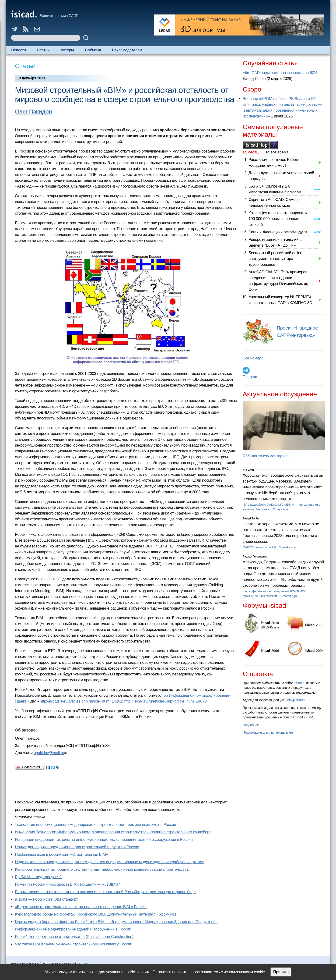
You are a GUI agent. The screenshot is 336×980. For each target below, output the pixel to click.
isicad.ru (299, 683)
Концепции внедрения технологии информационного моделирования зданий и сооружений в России (104, 840)
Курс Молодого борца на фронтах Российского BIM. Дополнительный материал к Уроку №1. (96, 914)
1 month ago (288, 596)
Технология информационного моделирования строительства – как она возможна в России (95, 825)
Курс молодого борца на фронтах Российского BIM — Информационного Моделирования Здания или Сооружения (116, 922)
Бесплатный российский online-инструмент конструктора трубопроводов (276, 259)
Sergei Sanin (251, 518)
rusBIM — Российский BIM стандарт (46, 899)
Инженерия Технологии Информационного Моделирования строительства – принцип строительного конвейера (113, 832)
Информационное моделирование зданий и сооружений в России (73, 929)
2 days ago (280, 509)
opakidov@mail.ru (49, 753)
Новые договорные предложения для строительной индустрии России (77, 847)
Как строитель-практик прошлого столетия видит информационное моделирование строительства (102, 869)
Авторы (67, 50)
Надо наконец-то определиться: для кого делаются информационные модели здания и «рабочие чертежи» (110, 862)
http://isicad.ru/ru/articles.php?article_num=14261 (81, 701)
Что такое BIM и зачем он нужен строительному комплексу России (74, 944)
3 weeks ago (287, 547)
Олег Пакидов (33, 112)
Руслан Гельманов (255, 557)
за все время (277, 152)
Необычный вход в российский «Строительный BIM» (61, 854)
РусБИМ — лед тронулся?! (39, 877)
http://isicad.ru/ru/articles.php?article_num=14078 (165, 701)
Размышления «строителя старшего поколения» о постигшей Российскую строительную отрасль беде (105, 892)
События (93, 50)
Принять (281, 972)
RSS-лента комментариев (266, 456)
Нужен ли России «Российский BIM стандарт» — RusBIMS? (67, 884)
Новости (19, 50)
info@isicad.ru (297, 700)
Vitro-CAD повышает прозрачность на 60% (280, 73)
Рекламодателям (127, 50)
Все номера (253, 358)
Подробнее (251, 725)
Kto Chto (248, 470)
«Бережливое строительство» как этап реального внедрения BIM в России (81, 907)
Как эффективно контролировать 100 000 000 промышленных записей (278, 219)
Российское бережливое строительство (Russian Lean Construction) (74, 937)
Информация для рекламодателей (268, 732)
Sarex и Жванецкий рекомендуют (278, 232)
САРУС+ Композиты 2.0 (260, 547)
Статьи (43, 50)
